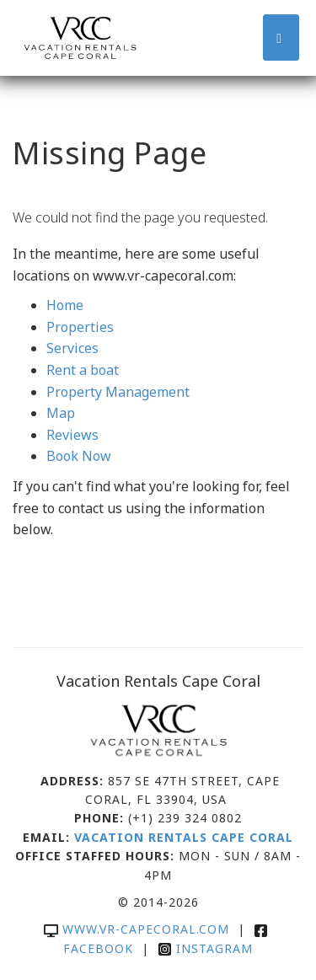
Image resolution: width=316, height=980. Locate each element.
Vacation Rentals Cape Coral (184, 837)
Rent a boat (83, 370)
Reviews (72, 435)
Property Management (118, 392)
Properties (80, 327)
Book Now (79, 456)
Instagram (205, 948)
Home (65, 305)
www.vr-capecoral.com (137, 929)
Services (72, 348)
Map (61, 413)
